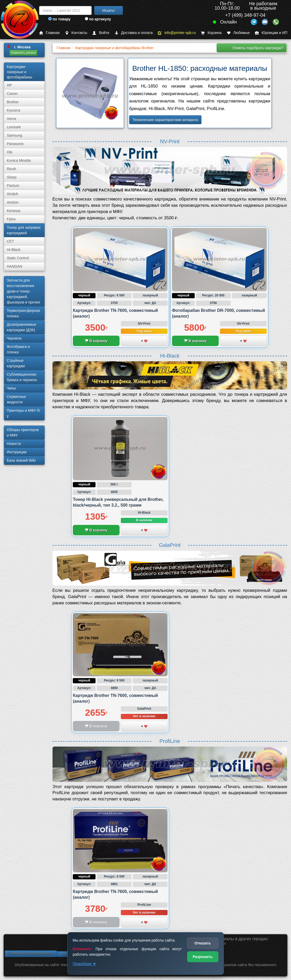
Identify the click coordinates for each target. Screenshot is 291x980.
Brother (13, 102)
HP (9, 85)
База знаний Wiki (21, 460)
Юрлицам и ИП (271, 33)
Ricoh (11, 169)
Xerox (12, 119)
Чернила (14, 338)
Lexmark (14, 127)
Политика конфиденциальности (31, 953)
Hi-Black (14, 250)
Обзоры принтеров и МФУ (23, 432)
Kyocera (13, 110)
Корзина (211, 33)
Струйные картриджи (16, 363)
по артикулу (98, 19)
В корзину (96, 341)
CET (10, 241)
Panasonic (15, 144)
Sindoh (13, 194)
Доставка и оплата (134, 33)
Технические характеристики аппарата (165, 120)
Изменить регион (23, 53)
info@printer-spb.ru (177, 33)
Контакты (76, 33)
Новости (14, 444)
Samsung (14, 135)
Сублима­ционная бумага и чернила (22, 377)
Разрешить (203, 957)
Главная (49, 33)
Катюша (14, 211)
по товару (59, 19)
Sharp (12, 177)
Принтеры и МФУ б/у (23, 413)
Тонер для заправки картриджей (24, 230)
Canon (12, 94)
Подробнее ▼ (85, 964)
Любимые (238, 33)
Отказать (203, 943)
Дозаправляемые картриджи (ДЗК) (22, 327)
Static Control (18, 258)
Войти (101, 33)
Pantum (13, 186)
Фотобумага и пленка (18, 349)
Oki (10, 152)
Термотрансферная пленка (23, 313)
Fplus (11, 219)
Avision (13, 202)
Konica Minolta (19, 161)
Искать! (109, 10)
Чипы (11, 388)
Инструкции (17, 452)
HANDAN (14, 266)
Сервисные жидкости (16, 399)
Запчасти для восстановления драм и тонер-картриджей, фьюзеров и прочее (23, 291)
